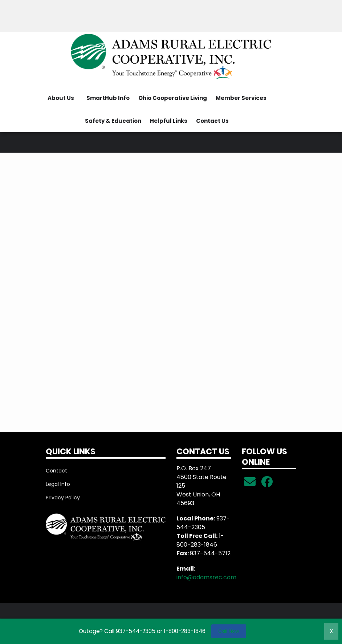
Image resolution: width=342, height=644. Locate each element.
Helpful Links (169, 121)
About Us (61, 98)
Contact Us (212, 121)
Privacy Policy (63, 498)
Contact (56, 471)
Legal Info (58, 484)
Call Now (229, 631)
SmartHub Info (108, 98)
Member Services (241, 98)
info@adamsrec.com (206, 577)
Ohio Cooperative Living (173, 98)
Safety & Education (113, 121)
